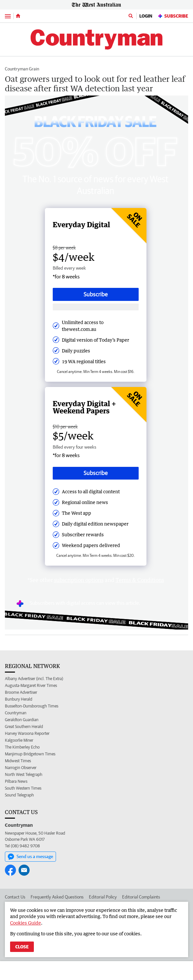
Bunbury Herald (19, 699)
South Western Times (23, 788)
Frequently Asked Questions (57, 897)
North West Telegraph (24, 774)
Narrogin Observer (21, 768)
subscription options (79, 580)
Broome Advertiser (21, 692)
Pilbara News (16, 781)
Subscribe (173, 16)
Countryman (16, 713)
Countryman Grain (22, 69)
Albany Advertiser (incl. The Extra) (34, 679)
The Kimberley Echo (22, 747)
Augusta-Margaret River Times (31, 685)
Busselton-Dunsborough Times (32, 706)
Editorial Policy (103, 897)
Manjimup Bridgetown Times (30, 754)
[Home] (18, 16)
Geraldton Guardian (22, 720)
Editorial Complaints (141, 897)
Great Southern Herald (24, 727)
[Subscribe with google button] (96, 307)
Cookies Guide (26, 923)
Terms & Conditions (140, 580)
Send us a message (30, 857)
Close (22, 947)
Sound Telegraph (19, 795)
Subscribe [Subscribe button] (96, 294)
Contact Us (15, 897)
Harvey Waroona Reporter (27, 733)
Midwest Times (18, 761)
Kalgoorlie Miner (19, 740)
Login (146, 16)
